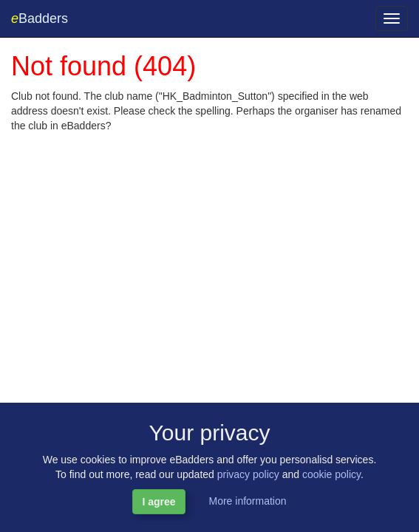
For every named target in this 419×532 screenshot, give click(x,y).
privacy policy (248, 474)
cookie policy (331, 474)
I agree (159, 502)
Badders (40, 18)
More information (247, 501)
